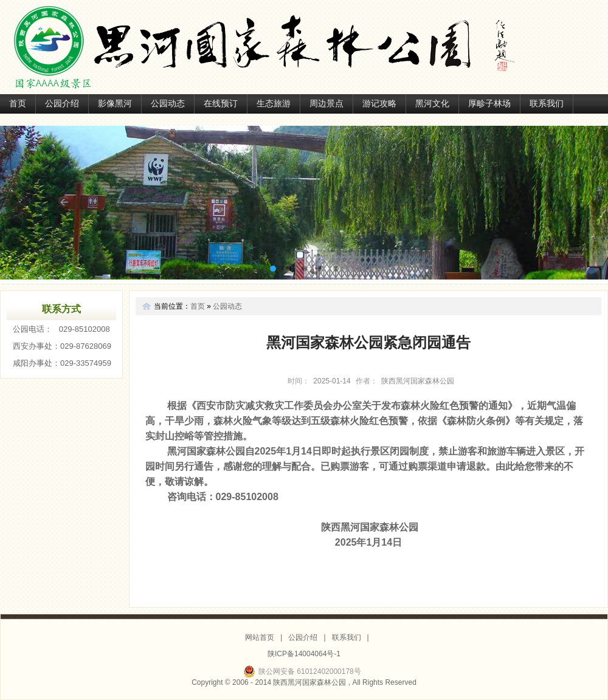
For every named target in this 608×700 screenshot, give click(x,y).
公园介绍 (62, 104)
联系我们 (547, 104)
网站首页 (260, 637)
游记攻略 (379, 104)
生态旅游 (274, 104)
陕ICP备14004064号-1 (304, 654)
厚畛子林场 (489, 104)
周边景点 (326, 104)
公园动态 (168, 104)
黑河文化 (432, 104)
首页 (18, 104)
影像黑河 (115, 104)
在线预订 (221, 104)
